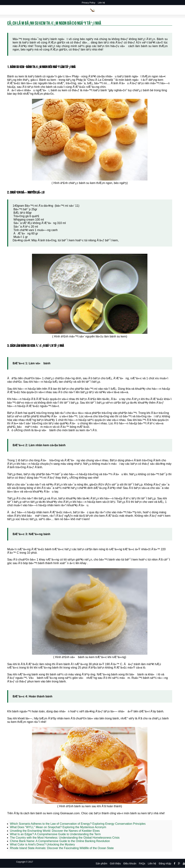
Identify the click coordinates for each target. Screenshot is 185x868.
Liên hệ (102, 3)
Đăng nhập (165, 863)
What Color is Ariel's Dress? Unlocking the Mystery (42, 844)
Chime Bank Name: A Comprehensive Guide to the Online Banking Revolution (60, 841)
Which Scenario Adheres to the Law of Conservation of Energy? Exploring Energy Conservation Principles (78, 824)
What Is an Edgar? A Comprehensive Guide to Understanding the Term (55, 834)
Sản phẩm (101, 863)
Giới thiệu (115, 863)
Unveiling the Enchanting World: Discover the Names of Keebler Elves (55, 831)
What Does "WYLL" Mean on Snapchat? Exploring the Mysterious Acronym (58, 827)
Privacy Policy (89, 3)
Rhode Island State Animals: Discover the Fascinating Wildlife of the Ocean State (62, 848)
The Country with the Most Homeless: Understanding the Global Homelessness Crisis (65, 838)
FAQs (142, 863)
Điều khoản (130, 863)
